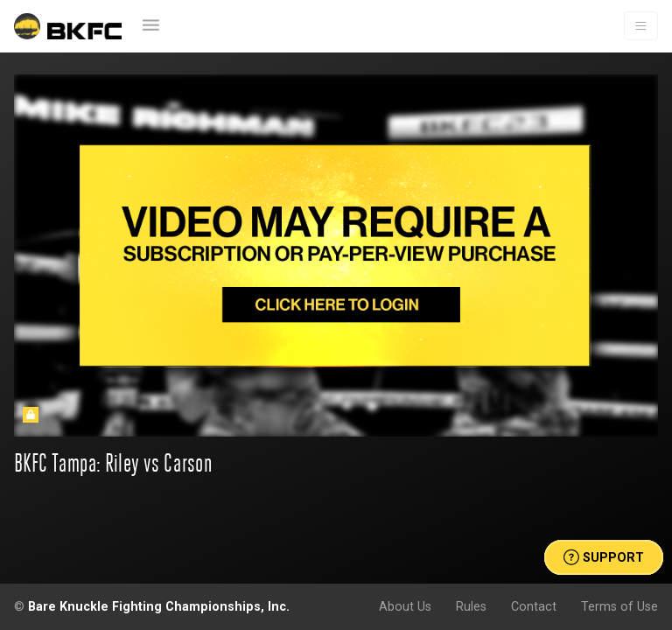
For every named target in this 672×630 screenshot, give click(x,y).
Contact (534, 606)
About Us (405, 606)
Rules (471, 606)
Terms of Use (619, 606)
